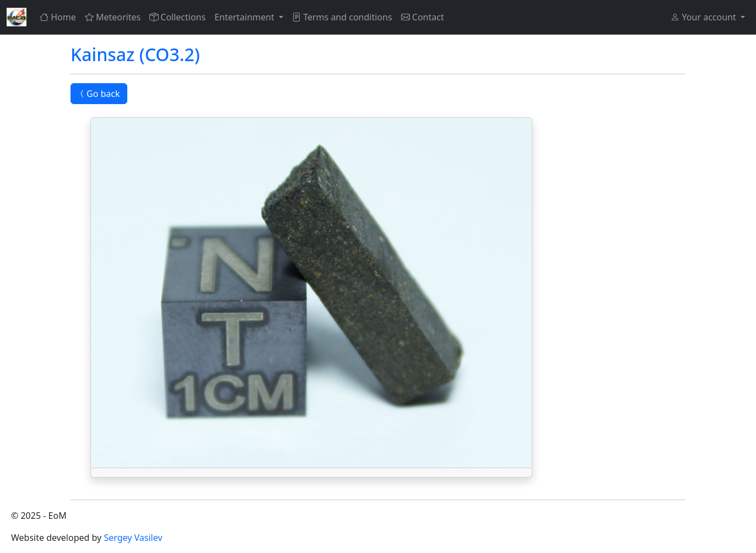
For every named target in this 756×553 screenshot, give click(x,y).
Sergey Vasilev (133, 538)
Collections (177, 17)
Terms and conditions (342, 17)
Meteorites (113, 17)
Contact (423, 17)
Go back (99, 94)
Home (58, 17)
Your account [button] (704, 17)
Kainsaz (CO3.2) (135, 54)
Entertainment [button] (245, 17)
